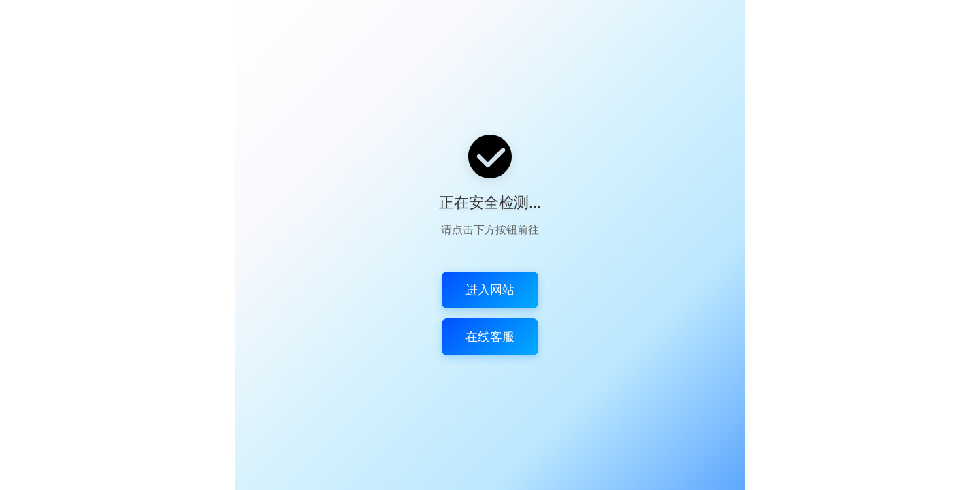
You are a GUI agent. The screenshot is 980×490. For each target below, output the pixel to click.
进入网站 (490, 290)
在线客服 (490, 337)
